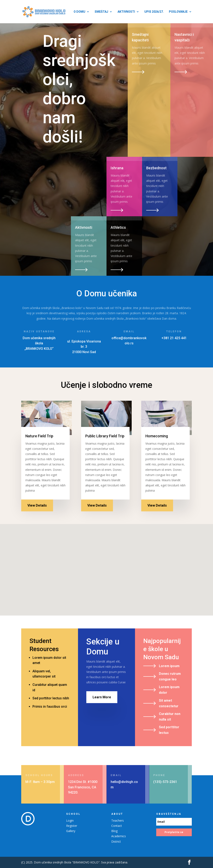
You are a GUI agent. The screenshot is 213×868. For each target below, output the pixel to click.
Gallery (71, 831)
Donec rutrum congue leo (170, 676)
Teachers (118, 820)
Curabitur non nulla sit (170, 717)
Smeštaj (101, 12)
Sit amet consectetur (169, 703)
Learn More (102, 697)
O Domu (79, 12)
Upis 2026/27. (154, 12)
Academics (119, 836)
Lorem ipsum (169, 666)
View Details (37, 505)
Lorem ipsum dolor (169, 690)
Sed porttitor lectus (169, 730)
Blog (114, 831)
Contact (117, 826)
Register (72, 826)
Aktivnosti (126, 12)
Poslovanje (178, 12)
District (116, 841)
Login (70, 820)
